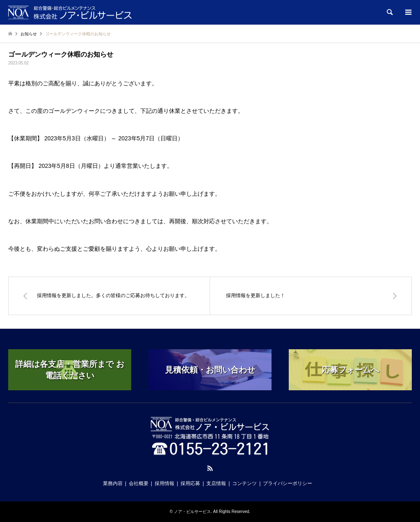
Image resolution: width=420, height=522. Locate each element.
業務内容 (113, 483)
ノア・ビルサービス (192, 512)
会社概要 (139, 483)
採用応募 (190, 483)
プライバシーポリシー (288, 483)
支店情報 (216, 483)
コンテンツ (244, 483)
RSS (210, 468)
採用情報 (164, 483)
